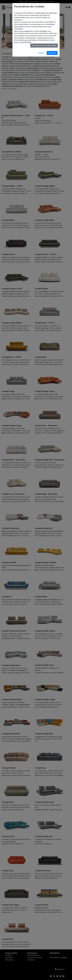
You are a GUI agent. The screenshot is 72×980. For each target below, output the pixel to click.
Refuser (41, 53)
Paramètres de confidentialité (44, 45)
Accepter (52, 53)
